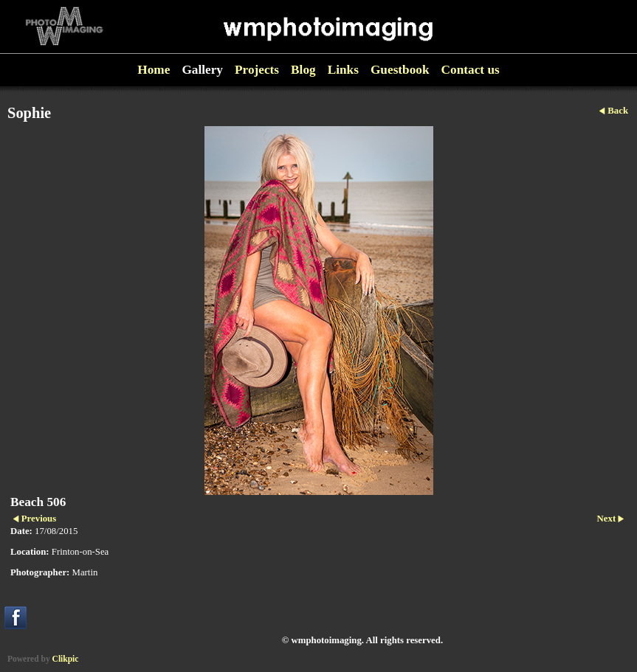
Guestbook (400, 70)
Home (154, 70)
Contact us (471, 70)
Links (343, 70)
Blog (303, 70)
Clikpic (66, 659)
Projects (257, 70)
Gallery (202, 70)
